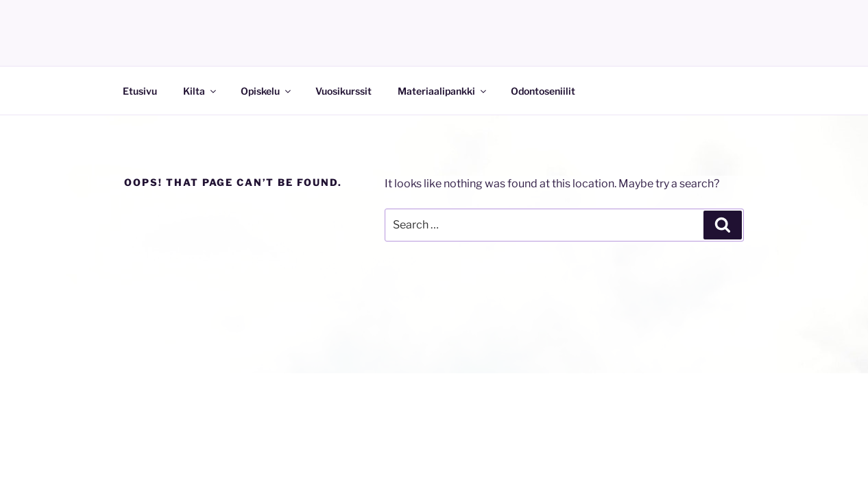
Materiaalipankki (443, 91)
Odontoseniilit (543, 91)
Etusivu (140, 91)
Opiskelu (267, 91)
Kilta (201, 91)
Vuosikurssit (343, 91)
